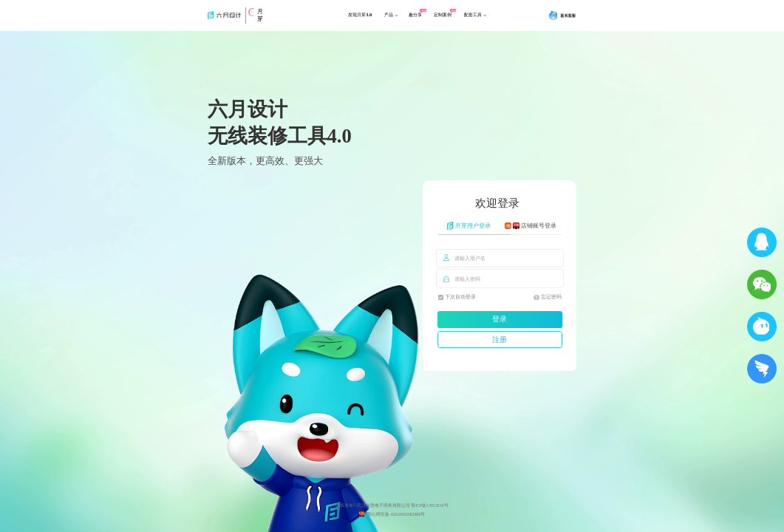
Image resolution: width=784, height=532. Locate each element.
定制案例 (460, 20)
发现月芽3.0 (350, 20)
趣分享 (423, 20)
